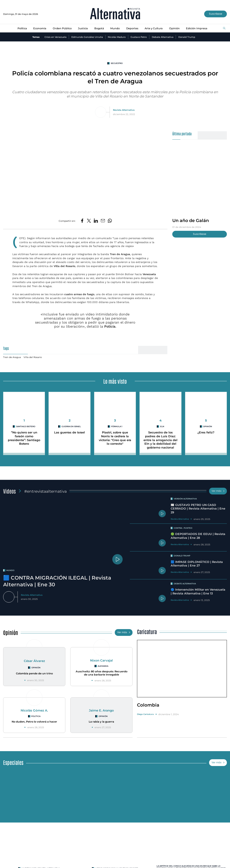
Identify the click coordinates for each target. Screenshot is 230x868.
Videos (9, 489)
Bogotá (99, 28)
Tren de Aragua (12, 355)
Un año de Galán (191, 220)
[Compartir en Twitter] (89, 221)
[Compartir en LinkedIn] (96, 221)
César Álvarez (34, 659)
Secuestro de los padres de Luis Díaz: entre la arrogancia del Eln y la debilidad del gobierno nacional (160, 438)
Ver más (218, 489)
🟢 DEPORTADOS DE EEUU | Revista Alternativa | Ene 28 (198, 534)
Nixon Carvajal (101, 658)
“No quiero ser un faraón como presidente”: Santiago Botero (24, 436)
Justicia (83, 28)
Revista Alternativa (124, 110)
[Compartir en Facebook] (82, 221)
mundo (10, 568)
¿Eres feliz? (206, 430)
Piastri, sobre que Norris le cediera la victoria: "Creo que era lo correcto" (115, 436)
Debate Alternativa (163, 37)
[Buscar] (224, 28)
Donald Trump (187, 37)
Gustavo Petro (139, 37)
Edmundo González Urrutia (87, 37)
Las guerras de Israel (70, 430)
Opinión (174, 28)
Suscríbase (216, 14)
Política (22, 28)
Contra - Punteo (183, 526)
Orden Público (62, 28)
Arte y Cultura (154, 28)
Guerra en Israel (71, 424)
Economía (40, 28)
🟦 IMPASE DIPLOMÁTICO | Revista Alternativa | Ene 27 (197, 562)
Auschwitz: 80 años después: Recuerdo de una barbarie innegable (102, 671)
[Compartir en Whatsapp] (110, 221)
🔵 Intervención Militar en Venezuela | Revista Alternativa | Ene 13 (198, 589)
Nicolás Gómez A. (34, 708)
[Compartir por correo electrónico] (103, 221)
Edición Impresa (197, 28)
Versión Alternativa (185, 496)
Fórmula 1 (117, 424)
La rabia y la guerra (101, 719)
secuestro (117, 63)
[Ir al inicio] (115, 14)
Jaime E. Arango (101, 708)
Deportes (132, 28)
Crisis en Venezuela (55, 37)
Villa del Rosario (33, 355)
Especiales (13, 760)
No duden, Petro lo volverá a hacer (34, 719)
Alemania (103, 664)
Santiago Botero (26, 424)
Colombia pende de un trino (34, 671)
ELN (162, 424)
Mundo (115, 28)
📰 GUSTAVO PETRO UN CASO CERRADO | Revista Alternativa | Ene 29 (198, 506)
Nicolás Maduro (117, 37)
